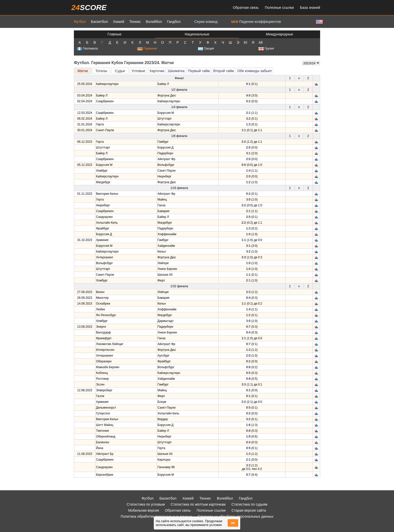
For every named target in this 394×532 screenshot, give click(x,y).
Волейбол (154, 22)
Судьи (120, 71)
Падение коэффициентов (256, 22)
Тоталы (101, 71)
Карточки (157, 71)
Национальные (197, 34)
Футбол (80, 22)
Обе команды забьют (255, 71)
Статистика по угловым (146, 504)
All (261, 42)
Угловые (138, 71)
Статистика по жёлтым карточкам (198, 504)
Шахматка (176, 71)
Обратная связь (246, 8)
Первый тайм (199, 71)
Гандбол (174, 22)
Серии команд (206, 22)
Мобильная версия (144, 510)
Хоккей (118, 22)
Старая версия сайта (249, 510)
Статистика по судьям (249, 504)
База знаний (310, 8)
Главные (115, 34)
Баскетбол (100, 22)
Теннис (135, 22)
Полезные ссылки (279, 8)
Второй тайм (224, 71)
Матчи (83, 71)
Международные (280, 34)
